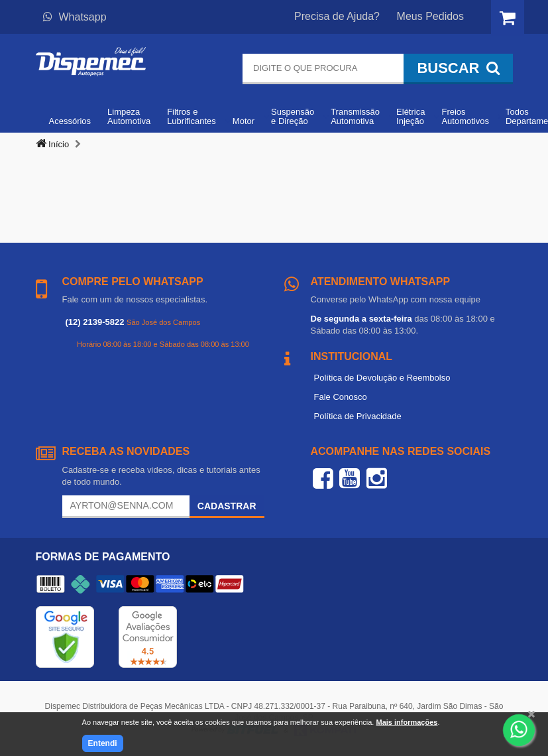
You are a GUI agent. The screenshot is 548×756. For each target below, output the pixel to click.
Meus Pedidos (430, 16)
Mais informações (407, 722)
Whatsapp (75, 17)
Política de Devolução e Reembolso (382, 378)
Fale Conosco (341, 397)
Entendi (103, 743)
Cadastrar (227, 506)
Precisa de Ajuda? (337, 16)
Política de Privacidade (358, 416)
